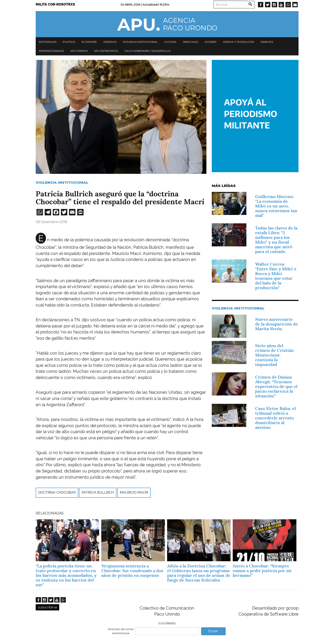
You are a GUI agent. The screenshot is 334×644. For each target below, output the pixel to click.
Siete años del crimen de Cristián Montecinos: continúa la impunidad (274, 355)
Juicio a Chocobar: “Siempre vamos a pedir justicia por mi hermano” (262, 571)
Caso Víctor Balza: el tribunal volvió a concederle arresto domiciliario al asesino (275, 418)
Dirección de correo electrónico (121, 631)
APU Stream (79, 51)
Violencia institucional (140, 42)
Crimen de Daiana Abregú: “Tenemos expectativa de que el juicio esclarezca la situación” (276, 386)
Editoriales (48, 42)
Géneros (110, 42)
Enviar (213, 631)
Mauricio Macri (134, 492)
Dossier (211, 42)
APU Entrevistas (106, 51)
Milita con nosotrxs (55, 4)
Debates (267, 42)
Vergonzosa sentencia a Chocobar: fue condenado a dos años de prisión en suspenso (132, 571)
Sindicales (191, 42)
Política (69, 42)
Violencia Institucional (62, 183)
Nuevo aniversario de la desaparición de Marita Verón (277, 324)
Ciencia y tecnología (239, 42)
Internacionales (51, 51)
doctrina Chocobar (57, 492)
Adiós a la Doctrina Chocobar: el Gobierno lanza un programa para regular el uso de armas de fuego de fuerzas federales (199, 573)
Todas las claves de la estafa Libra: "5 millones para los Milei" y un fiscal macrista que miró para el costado (276, 240)
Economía (89, 42)
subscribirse (47, 607)
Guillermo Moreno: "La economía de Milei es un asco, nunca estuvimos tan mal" (276, 206)
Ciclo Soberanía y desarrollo (148, 51)
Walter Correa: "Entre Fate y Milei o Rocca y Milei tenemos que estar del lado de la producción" (276, 276)
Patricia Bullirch (98, 492)
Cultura (170, 42)
